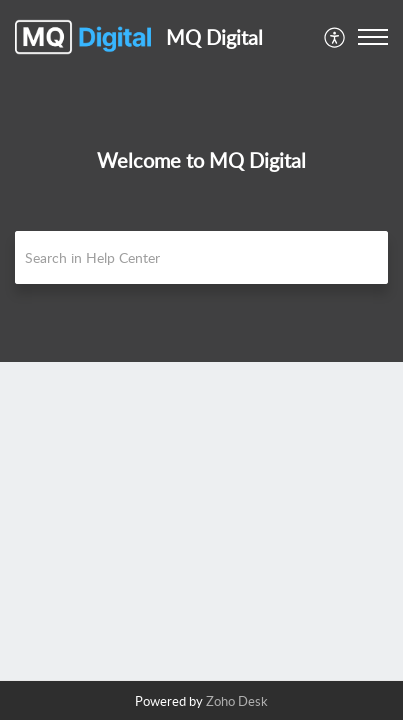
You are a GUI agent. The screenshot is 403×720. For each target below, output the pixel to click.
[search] (201, 257)
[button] (335, 37)
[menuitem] (335, 37)
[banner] (201, 181)
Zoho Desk (237, 701)
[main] (201, 521)
